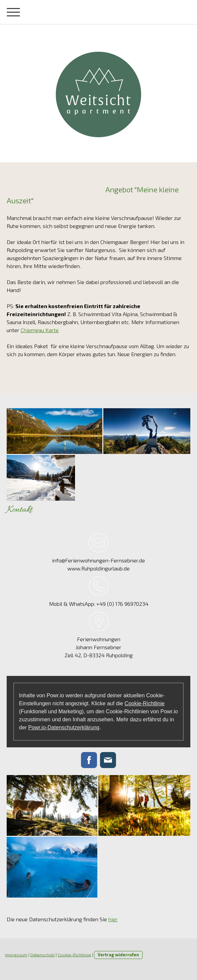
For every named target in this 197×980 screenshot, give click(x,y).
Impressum (16, 955)
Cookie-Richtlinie (145, 703)
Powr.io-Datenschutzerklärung (64, 727)
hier (113, 919)
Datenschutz (42, 955)
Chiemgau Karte (40, 330)
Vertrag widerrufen (118, 955)
